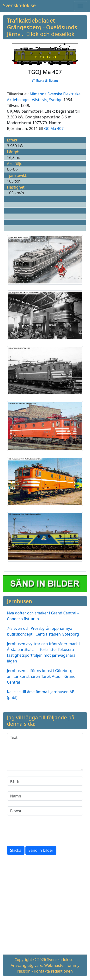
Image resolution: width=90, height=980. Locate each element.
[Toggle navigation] (80, 6)
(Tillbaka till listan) (45, 80)
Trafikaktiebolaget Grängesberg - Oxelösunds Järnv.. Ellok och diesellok (42, 27)
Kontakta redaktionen (53, 971)
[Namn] (45, 796)
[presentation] (43, 831)
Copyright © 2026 (30, 960)
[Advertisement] (45, 906)
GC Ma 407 (54, 129)
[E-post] (45, 811)
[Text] (45, 752)
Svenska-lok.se (19, 5)
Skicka (16, 850)
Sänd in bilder (41, 850)
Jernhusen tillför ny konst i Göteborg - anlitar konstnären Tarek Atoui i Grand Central (41, 676)
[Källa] (45, 781)
